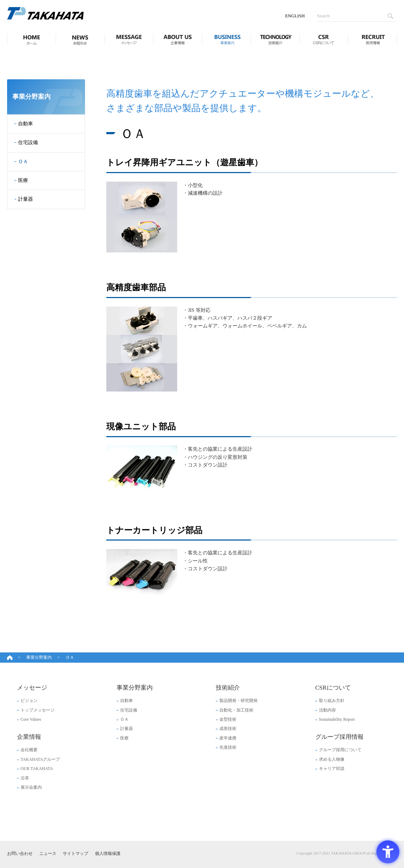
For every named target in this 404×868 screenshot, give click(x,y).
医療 (23, 180)
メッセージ (129, 39)
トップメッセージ (38, 710)
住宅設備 (28, 142)
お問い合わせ (20, 853)
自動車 (26, 124)
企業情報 (178, 39)
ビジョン (29, 701)
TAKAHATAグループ (40, 759)
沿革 (25, 778)
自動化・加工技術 (236, 710)
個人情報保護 (108, 853)
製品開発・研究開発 (239, 701)
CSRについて (324, 39)
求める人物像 (332, 759)
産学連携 (228, 738)
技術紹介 (275, 39)
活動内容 (327, 710)
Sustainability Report (337, 719)
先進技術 (228, 747)
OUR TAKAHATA (37, 769)
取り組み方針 (332, 701)
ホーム (29, 39)
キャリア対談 (332, 769)
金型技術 (228, 719)
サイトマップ (75, 853)
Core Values (31, 719)
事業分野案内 (226, 39)
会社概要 (29, 750)
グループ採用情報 (372, 39)
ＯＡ (23, 162)
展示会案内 (31, 787)
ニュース (80, 39)
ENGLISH (295, 16)
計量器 (26, 199)
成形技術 (228, 729)
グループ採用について (340, 750)
